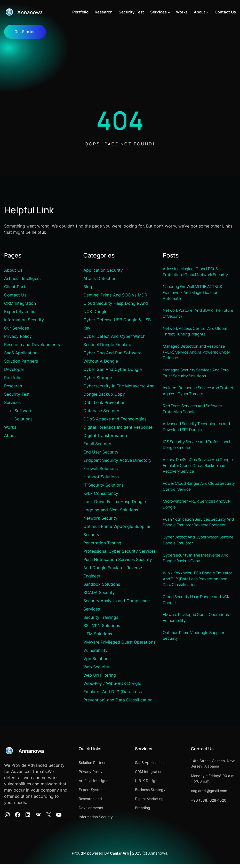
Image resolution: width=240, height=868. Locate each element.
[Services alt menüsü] (169, 12)
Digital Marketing (169, 799)
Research (13, 386)
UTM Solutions (98, 634)
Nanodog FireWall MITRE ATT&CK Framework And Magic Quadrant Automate (195, 295)
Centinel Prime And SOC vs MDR (115, 295)
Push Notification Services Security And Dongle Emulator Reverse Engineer (118, 568)
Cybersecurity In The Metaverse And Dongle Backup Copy (198, 579)
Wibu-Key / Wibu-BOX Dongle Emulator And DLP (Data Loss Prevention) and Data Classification (118, 692)
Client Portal (16, 287)
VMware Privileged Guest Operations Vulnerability (198, 642)
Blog (88, 287)
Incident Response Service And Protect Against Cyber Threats (193, 398)
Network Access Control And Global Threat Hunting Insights (197, 335)
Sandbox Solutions (102, 584)
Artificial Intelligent (23, 279)
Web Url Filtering (100, 675)
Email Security (97, 444)
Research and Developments (32, 345)
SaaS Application (21, 353)
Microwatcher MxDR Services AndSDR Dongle (199, 517)
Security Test (17, 394)
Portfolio (13, 378)
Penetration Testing (102, 543)
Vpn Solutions (97, 659)
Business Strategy (170, 790)
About (10, 436)
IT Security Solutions (103, 485)
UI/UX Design (166, 781)
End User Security (101, 452)
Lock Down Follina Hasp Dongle (115, 502)
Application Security (103, 270)
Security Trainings (101, 617)
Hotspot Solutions (101, 477)
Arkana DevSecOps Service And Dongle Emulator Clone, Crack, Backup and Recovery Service (193, 476)
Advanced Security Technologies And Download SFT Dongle (199, 435)
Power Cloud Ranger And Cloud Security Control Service (193, 498)
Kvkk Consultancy (101, 494)
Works (10, 427)
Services (12, 403)
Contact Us (15, 295)
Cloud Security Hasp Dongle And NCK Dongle (199, 623)
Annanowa (31, 12)
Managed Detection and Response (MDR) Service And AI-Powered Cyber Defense (199, 357)
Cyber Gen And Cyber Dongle (113, 370)
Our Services (17, 328)
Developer (14, 370)
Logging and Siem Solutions (111, 510)
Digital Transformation (105, 436)
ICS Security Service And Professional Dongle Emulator (199, 454)
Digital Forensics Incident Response (118, 427)
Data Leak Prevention (104, 403)
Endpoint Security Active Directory (117, 460)
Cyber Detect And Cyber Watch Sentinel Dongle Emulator (193, 560)
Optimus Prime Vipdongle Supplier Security (196, 661)
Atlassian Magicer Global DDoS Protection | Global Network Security (198, 272)
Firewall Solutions (101, 469)
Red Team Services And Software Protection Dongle (194, 416)
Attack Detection (100, 279)
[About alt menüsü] (207, 12)
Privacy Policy (18, 337)
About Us (13, 270)
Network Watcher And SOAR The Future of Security (194, 316)
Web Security (96, 667)
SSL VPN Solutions (102, 626)
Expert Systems (20, 312)
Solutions (23, 419)
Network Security (100, 518)
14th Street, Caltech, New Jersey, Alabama (218, 766)
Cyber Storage (98, 378)
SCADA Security (99, 593)
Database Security (101, 411)
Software (23, 411)
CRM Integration (20, 303)
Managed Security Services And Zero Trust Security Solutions (198, 379)
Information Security (24, 320)
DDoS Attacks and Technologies (115, 419)
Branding (162, 808)
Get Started (25, 32)
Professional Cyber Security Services (119, 551)
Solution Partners (21, 361)
